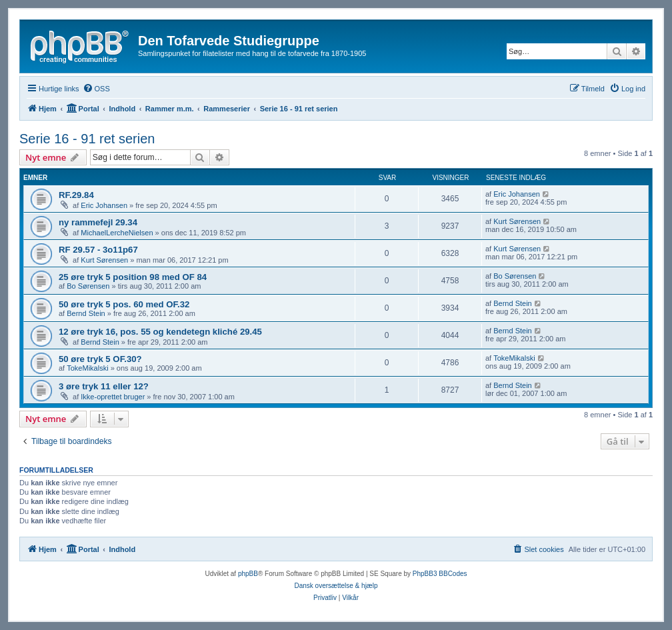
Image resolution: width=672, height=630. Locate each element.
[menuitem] (96, 89)
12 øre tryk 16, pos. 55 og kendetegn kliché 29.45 (160, 332)
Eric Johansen (104, 205)
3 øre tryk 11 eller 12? (104, 386)
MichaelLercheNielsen (117, 233)
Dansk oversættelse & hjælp (336, 586)
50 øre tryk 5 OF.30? (100, 359)
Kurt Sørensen (517, 221)
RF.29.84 (76, 195)
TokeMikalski (87, 368)
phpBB (248, 574)
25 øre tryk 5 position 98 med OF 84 (133, 277)
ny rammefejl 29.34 (98, 222)
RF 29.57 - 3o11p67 (98, 250)
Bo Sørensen (88, 286)
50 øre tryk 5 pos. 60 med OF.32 (124, 304)
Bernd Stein (86, 313)
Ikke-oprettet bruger (113, 397)
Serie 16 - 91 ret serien (87, 139)
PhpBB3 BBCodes (440, 574)
